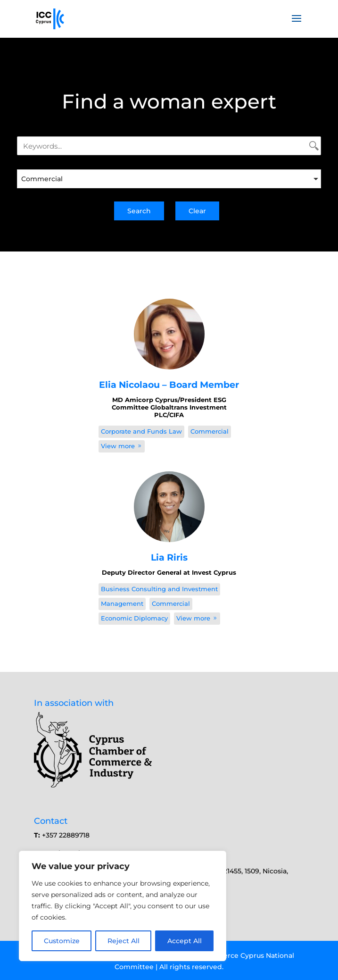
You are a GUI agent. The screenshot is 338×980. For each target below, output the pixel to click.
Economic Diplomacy (134, 618)
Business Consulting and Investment (159, 589)
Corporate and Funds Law (141, 431)
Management (122, 603)
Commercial (210, 431)
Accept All (185, 941)
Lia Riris (169, 557)
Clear (197, 211)
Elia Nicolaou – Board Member (169, 385)
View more (122, 446)
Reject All (124, 941)
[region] (123, 906)
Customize (62, 941)
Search (139, 211)
